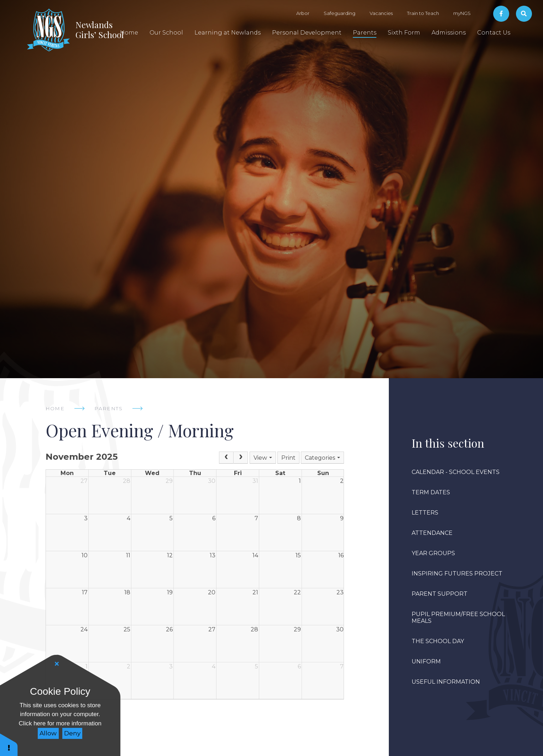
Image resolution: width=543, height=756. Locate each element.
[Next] (241, 458)
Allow (48, 733)
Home (55, 408)
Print (288, 458)
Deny (72, 733)
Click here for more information (60, 723)
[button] (9, 744)
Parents (108, 408)
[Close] (57, 664)
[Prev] (226, 458)
